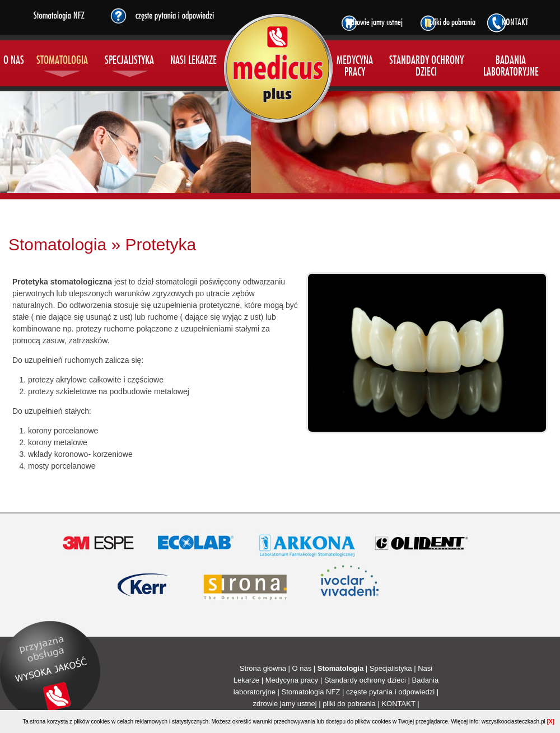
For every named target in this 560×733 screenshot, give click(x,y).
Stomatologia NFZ (311, 692)
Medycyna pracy (292, 680)
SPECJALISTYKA (129, 61)
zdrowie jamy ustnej (284, 704)
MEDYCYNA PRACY (355, 67)
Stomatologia (57, 244)
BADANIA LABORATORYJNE (511, 67)
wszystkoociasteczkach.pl (514, 722)
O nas (302, 668)
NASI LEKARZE (193, 61)
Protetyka (160, 244)
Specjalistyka (391, 668)
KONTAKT (398, 704)
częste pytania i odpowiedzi (390, 692)
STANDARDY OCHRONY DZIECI (426, 67)
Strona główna (263, 668)
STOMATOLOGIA (62, 61)
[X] (550, 722)
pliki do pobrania (349, 704)
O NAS (14, 61)
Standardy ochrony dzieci (365, 680)
